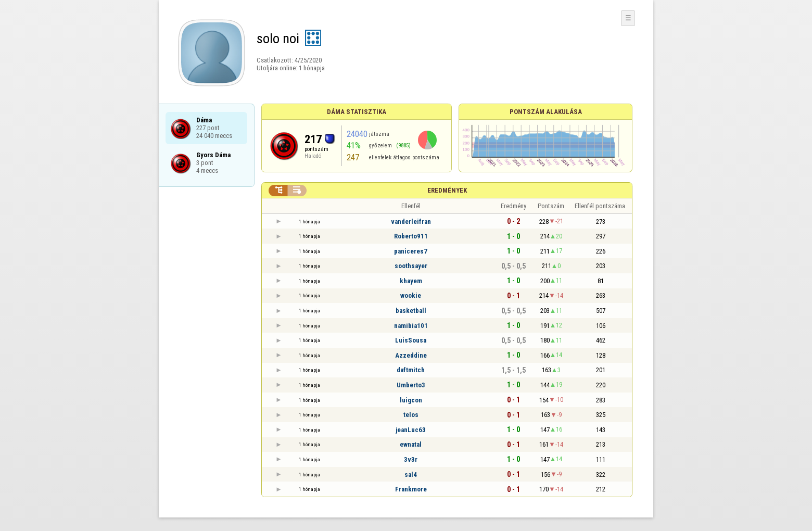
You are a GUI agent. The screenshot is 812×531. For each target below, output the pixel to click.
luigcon (411, 400)
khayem (411, 281)
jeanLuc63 (411, 430)
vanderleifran (411, 222)
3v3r (411, 459)
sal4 (411, 475)
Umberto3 (411, 385)
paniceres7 (411, 251)
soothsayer (411, 266)
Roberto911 (411, 236)
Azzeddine (411, 355)
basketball (411, 311)
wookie (411, 295)
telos (411, 415)
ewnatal (411, 444)
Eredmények (447, 190)
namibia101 (411, 326)
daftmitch (411, 370)
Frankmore (411, 489)
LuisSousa (411, 340)
